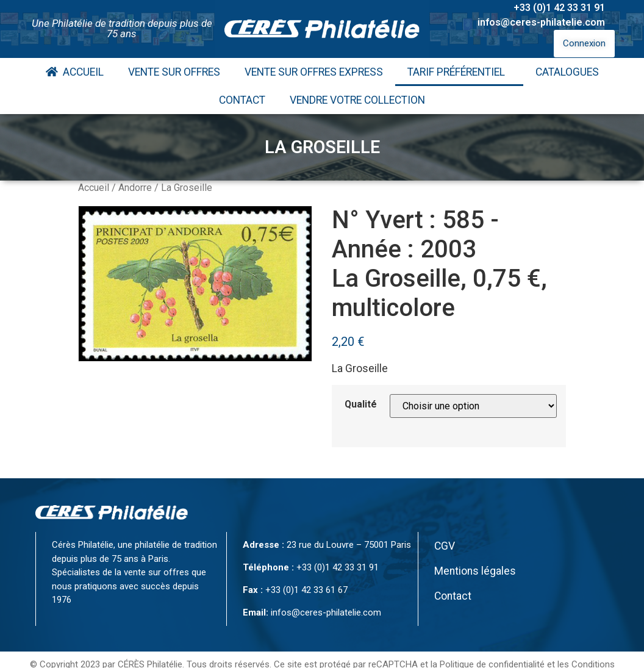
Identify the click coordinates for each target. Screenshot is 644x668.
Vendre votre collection (357, 100)
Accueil (75, 72)
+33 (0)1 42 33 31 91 (559, 8)
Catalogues (567, 72)
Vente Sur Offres (174, 72)
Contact (242, 100)
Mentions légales (475, 571)
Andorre (135, 188)
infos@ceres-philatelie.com (541, 22)
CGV (445, 546)
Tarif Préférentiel (459, 72)
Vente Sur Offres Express (314, 72)
